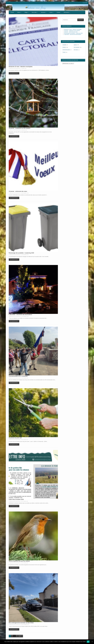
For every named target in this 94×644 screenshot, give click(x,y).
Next (20, 636)
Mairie (19, 12)
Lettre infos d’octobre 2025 (16, 499)
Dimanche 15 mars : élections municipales (21, 67)
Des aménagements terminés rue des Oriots (21, 623)
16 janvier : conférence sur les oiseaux (20, 128)
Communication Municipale (15, 68)
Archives (64, 47)
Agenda (75, 45)
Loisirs (51, 12)
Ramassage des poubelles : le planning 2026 (21, 253)
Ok (88, 642)
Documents (67, 12)
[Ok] (92, 642)
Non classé (76, 50)
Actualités (64, 45)
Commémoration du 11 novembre (18, 376)
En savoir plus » (14, 73)
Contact (58, 12)
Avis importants (77, 47)
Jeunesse (44, 12)
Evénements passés (66, 50)
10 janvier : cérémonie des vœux (18, 191)
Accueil (12, 12)
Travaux (64, 52)
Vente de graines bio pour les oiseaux (19, 561)
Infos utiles (35, 12)
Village (27, 12)
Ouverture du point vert (15, 438)
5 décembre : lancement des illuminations (20, 315)
